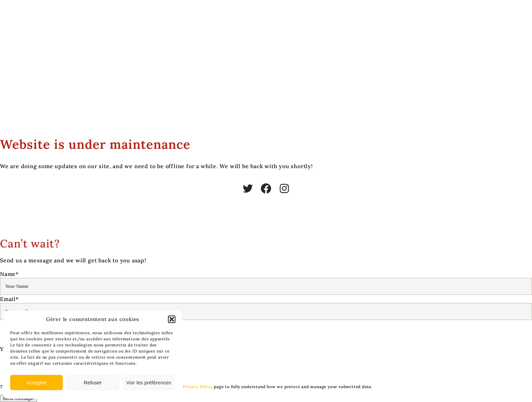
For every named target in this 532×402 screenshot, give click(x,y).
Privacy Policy (198, 387)
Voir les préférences (149, 383)
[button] (172, 319)
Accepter (36, 383)
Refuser (93, 383)
